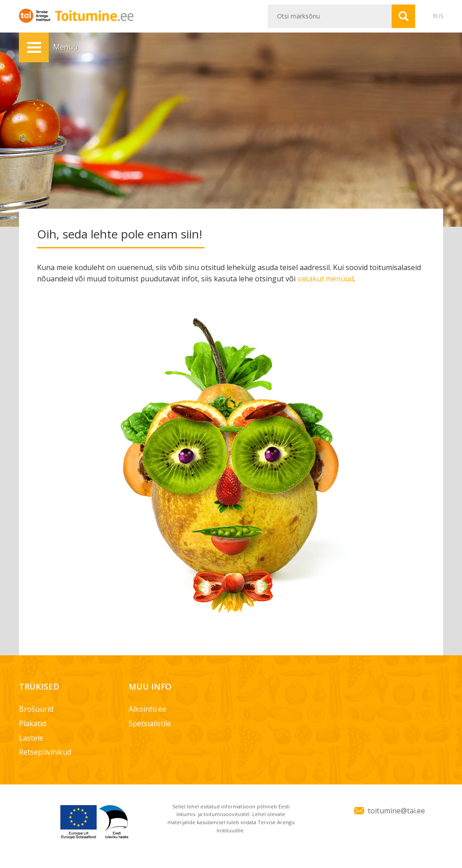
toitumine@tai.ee (396, 811)
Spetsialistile (150, 723)
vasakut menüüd (326, 279)
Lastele (31, 738)
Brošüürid (36, 709)
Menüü (34, 47)
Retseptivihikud (45, 752)
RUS (438, 16)
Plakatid (32, 723)
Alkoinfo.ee (148, 709)
